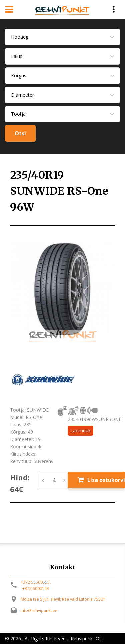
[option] (62, 289)
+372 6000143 (36, 589)
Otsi (20, 133)
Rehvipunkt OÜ (86, 639)
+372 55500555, (36, 582)
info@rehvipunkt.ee (39, 611)
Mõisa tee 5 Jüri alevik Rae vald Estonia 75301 (63, 599)
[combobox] (62, 37)
